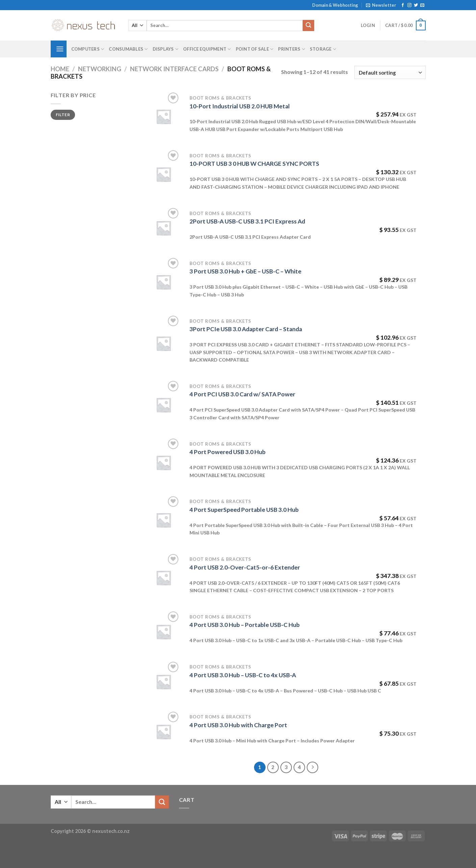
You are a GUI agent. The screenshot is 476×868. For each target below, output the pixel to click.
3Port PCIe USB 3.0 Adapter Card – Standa (246, 329)
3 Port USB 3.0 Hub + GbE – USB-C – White (245, 271)
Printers (292, 49)
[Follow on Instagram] (409, 5)
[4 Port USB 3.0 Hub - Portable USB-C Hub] (164, 632)
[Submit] (308, 26)
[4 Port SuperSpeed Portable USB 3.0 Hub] (164, 520)
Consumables (128, 49)
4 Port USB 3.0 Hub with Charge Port (238, 725)
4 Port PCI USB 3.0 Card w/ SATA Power (242, 394)
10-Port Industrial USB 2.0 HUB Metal (240, 106)
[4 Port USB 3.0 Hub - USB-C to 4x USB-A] (164, 682)
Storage (323, 49)
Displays (166, 49)
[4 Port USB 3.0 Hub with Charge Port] (164, 732)
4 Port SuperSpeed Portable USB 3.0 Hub (244, 510)
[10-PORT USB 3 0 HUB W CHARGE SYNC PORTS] (164, 174)
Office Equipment (207, 49)
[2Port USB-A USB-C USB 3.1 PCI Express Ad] (164, 228)
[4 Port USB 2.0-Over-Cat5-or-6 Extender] (164, 578)
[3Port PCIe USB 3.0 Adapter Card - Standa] (164, 343)
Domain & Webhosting (335, 5)
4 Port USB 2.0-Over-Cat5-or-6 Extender (245, 567)
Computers (88, 49)
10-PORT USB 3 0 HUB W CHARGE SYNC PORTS (254, 164)
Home (60, 69)
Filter (63, 115)
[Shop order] (390, 72)
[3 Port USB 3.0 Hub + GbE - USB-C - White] (164, 282)
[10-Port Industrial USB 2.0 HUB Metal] (164, 116)
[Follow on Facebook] (403, 5)
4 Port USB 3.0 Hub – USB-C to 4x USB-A (243, 675)
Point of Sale (255, 49)
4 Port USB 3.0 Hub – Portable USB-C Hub (245, 625)
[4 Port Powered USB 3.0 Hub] (164, 463)
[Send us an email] (422, 5)
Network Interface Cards (174, 69)
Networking (100, 69)
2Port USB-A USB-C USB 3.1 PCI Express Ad (247, 221)
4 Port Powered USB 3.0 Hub (228, 452)
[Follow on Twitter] (416, 5)
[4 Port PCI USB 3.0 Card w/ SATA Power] (164, 405)
